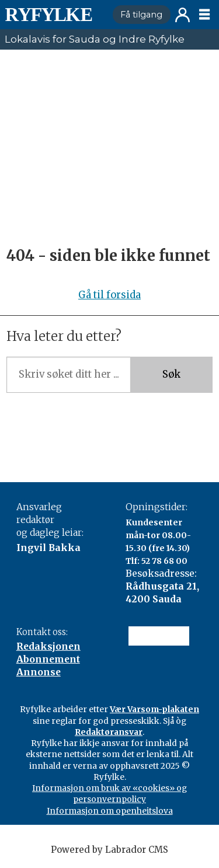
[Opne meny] (204, 15)
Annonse (39, 672)
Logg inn (182, 15)
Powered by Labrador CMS (109, 850)
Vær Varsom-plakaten (154, 709)
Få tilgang (141, 15)
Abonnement (48, 659)
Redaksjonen (48, 646)
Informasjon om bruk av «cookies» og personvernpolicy (109, 794)
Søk (171, 374)
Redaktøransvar (109, 732)
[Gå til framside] (54, 15)
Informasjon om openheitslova (110, 811)
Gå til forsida (109, 295)
